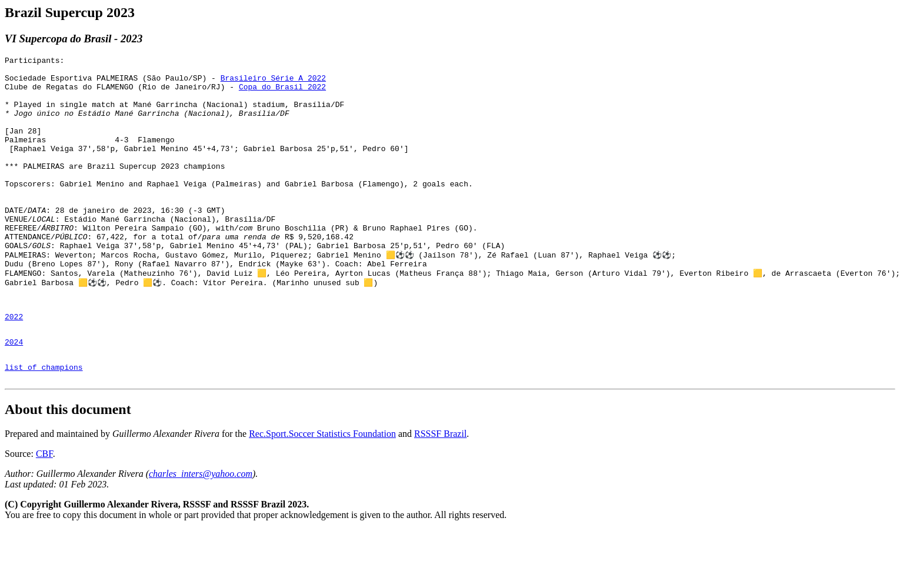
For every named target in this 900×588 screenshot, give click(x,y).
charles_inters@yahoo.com (201, 532)
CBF (44, 512)
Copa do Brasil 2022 (282, 93)
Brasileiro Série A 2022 (273, 83)
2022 (14, 366)
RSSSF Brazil (440, 492)
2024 (14, 395)
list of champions (44, 423)
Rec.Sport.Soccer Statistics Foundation (322, 492)
